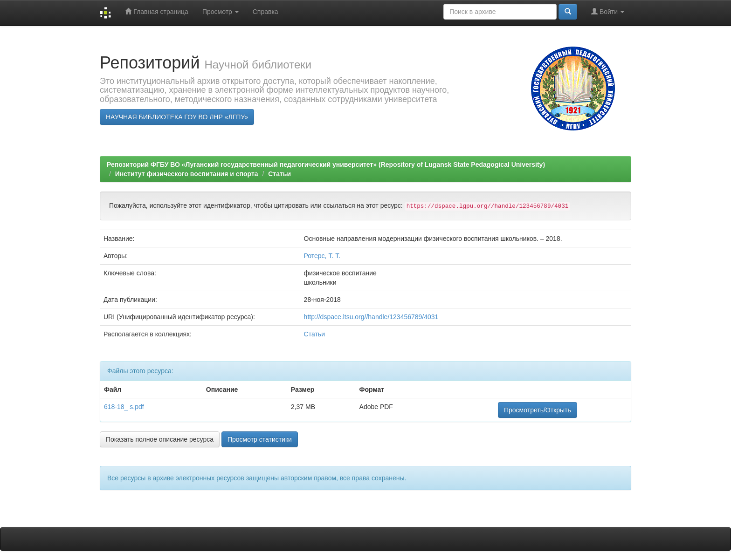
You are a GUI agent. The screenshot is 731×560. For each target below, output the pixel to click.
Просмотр (221, 12)
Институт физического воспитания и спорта (187, 174)
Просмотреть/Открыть (538, 410)
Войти (608, 11)
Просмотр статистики (260, 439)
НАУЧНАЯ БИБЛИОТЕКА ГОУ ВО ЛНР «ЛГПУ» (177, 117)
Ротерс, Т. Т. (322, 256)
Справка (266, 12)
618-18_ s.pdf (124, 407)
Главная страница (156, 11)
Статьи (279, 174)
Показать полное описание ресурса (160, 439)
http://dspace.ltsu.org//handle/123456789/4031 (371, 317)
